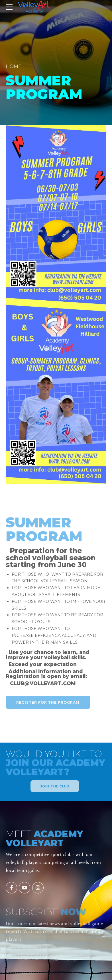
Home (14, 66)
